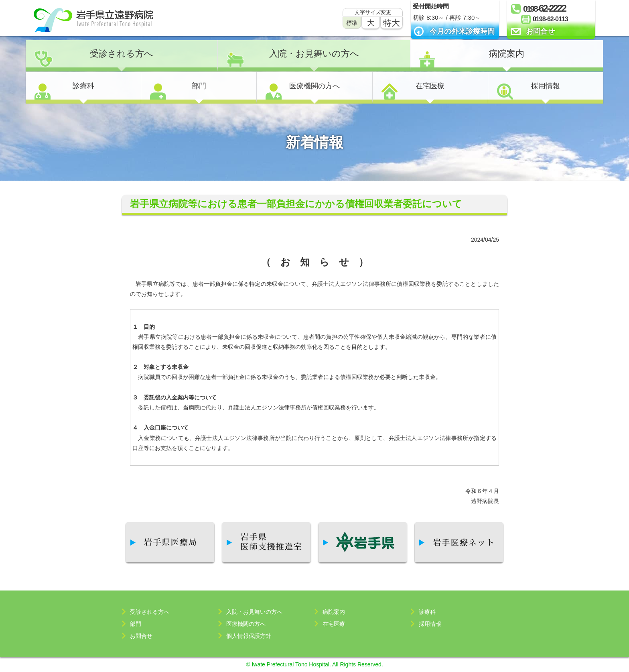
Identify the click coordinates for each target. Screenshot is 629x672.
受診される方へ (122, 54)
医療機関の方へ (314, 86)
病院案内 (507, 54)
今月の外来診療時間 (462, 31)
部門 (199, 86)
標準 (352, 23)
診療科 (83, 86)
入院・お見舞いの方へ (314, 54)
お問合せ (540, 31)
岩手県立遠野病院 (93, 20)
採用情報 (546, 86)
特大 (392, 23)
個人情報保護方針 (249, 636)
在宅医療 (430, 86)
